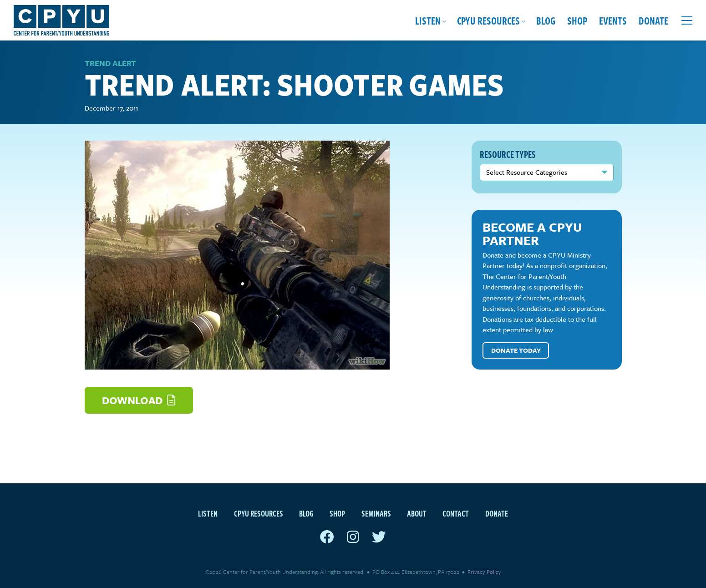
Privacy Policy (484, 572)
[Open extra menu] (687, 20)
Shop (577, 20)
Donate (653, 20)
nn (547, 172)
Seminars (376, 513)
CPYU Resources (488, 20)
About (417, 513)
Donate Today (516, 350)
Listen (428, 20)
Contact (456, 513)
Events (613, 20)
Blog (546, 20)
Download (139, 400)
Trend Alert (110, 63)
